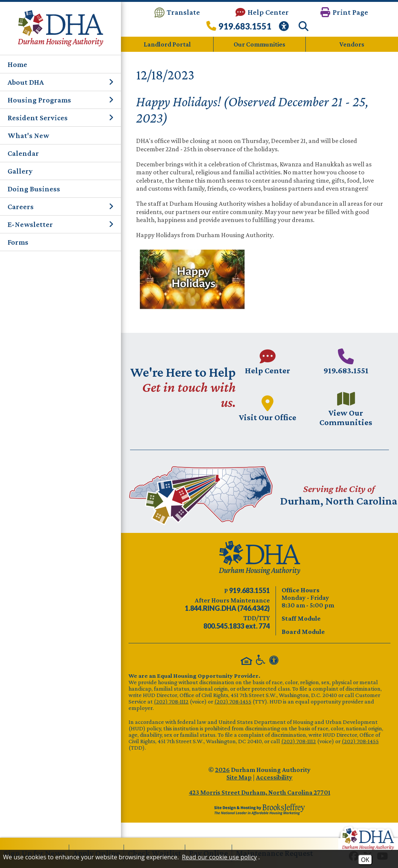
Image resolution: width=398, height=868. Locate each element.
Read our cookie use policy (219, 857)
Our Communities (259, 44)
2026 (222, 770)
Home (17, 64)
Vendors (352, 44)
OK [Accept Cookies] (365, 860)
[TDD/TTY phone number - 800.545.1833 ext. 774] (237, 626)
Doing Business (34, 189)
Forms (18, 242)
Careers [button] (60, 207)
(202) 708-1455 (233, 701)
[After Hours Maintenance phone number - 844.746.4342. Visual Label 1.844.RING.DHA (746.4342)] (227, 608)
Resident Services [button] (60, 118)
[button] (344, 12)
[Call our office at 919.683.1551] (239, 28)
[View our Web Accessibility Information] (285, 28)
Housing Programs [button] (60, 100)
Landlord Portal (167, 44)
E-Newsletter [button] (60, 224)
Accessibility (274, 777)
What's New (28, 135)
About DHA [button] (60, 82)
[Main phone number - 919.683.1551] (346, 362)
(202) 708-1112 (171, 701)
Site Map (239, 777)
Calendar (23, 153)
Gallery (20, 171)
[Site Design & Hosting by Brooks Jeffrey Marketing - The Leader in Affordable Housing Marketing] (259, 809)
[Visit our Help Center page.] (267, 362)
